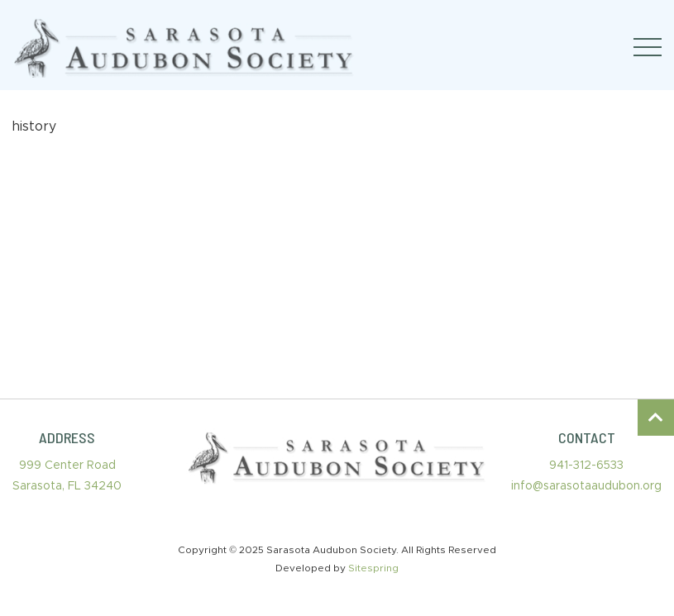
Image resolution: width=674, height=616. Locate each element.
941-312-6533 (586, 466)
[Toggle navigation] (648, 47)
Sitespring (373, 568)
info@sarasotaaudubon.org (586, 486)
